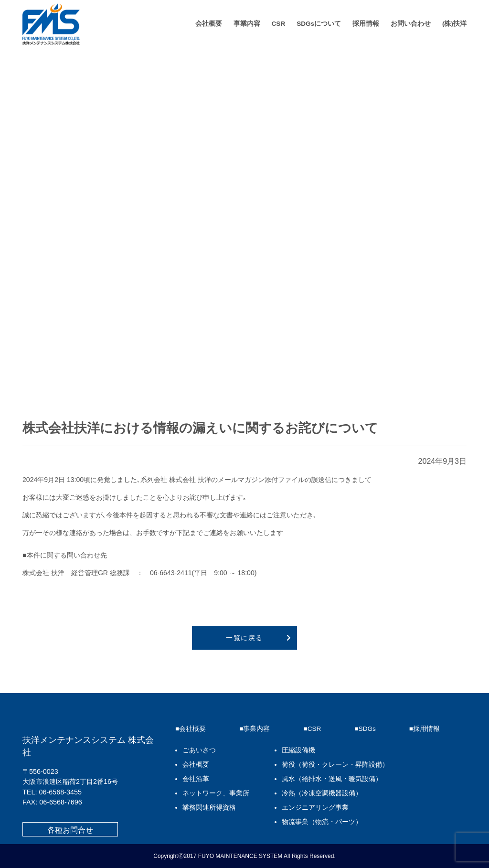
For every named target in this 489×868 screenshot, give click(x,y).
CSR (279, 24)
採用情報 (366, 24)
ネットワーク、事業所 (216, 793)
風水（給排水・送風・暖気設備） (332, 779)
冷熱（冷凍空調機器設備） (322, 793)
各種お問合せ (70, 830)
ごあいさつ (199, 750)
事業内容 (247, 24)
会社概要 (209, 24)
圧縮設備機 (298, 750)
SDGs (367, 729)
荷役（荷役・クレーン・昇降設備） (335, 765)
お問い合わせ (411, 24)
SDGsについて (319, 24)
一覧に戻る (244, 638)
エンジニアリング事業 (315, 808)
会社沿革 (196, 779)
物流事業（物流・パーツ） (322, 822)
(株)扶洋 (454, 24)
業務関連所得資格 (209, 808)
